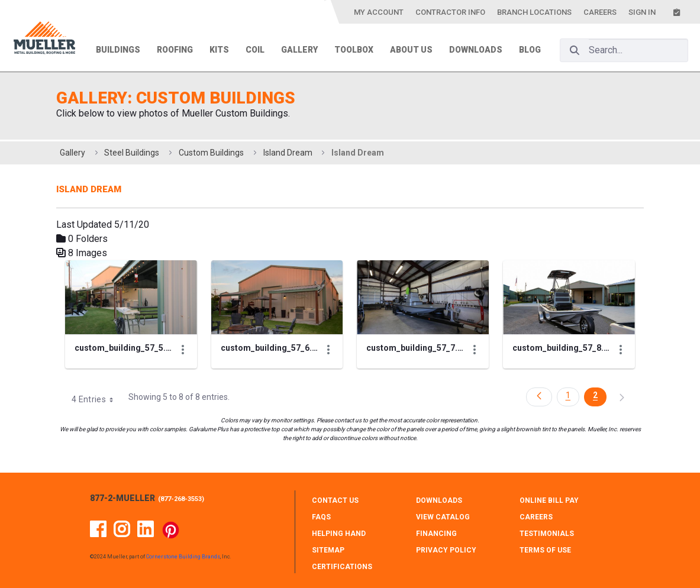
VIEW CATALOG (443, 517)
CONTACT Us (335, 500)
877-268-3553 (181, 499)
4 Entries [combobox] (96, 399)
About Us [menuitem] (411, 50)
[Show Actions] (183, 350)
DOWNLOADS (439, 500)
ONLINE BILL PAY (549, 500)
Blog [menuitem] (530, 50)
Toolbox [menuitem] (354, 50)
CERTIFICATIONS (342, 567)
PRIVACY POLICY (446, 550)
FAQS (321, 517)
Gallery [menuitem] (299, 50)
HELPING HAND (339, 534)
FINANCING (436, 534)
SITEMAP (328, 550)
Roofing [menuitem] (175, 50)
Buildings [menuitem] (118, 50)
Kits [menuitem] (219, 50)
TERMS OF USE (545, 550)
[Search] (575, 50)
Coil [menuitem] (255, 50)
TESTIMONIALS (547, 534)
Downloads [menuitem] (476, 50)
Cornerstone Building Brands (183, 557)
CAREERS (536, 517)
